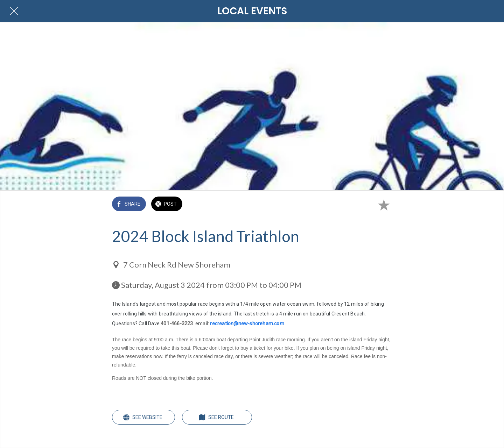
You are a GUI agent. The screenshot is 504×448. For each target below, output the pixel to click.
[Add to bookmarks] (384, 205)
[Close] (14, 11)
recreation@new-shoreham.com (247, 323)
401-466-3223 (177, 323)
